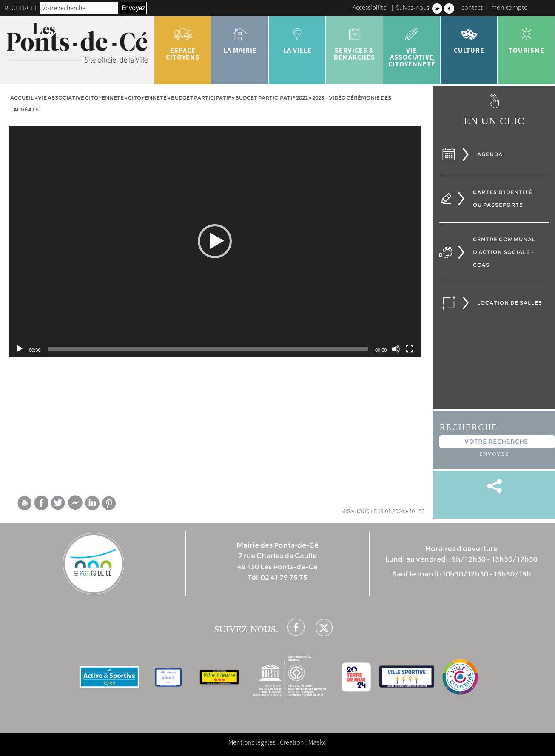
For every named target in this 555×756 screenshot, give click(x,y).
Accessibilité (370, 7)
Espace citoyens (183, 41)
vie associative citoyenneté (412, 44)
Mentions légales (252, 742)
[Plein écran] (410, 349)
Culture (469, 37)
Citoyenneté (147, 98)
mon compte (509, 7)
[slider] (208, 349)
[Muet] (396, 349)
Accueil (22, 98)
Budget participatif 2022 (272, 98)
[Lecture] (20, 349)
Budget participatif (201, 98)
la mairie (240, 37)
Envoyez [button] (133, 8)
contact (472, 7)
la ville (297, 37)
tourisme (526, 37)
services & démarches (354, 41)
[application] (215, 241)
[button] (215, 241)
